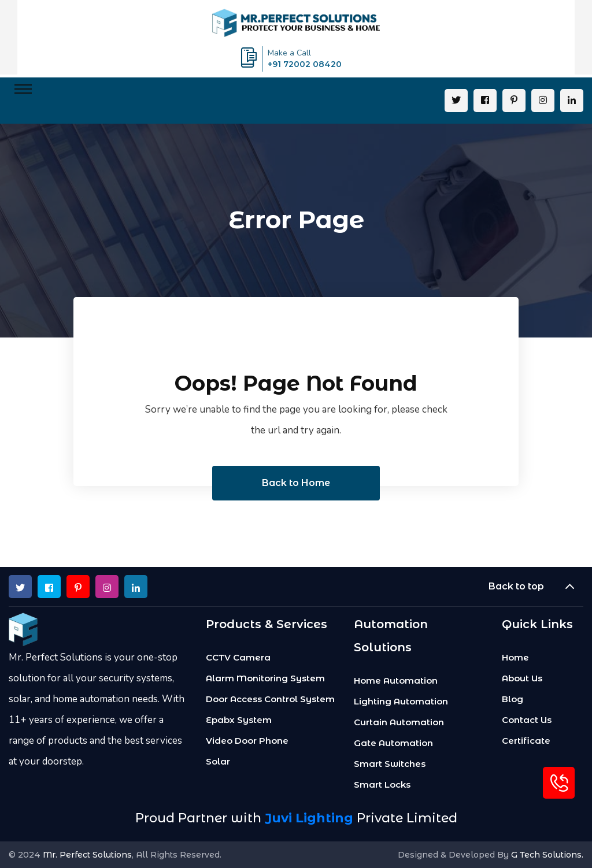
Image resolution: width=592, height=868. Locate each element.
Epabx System (239, 720)
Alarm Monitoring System (265, 678)
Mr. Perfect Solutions (87, 855)
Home (515, 658)
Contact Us (527, 720)
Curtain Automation (399, 722)
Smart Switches (390, 764)
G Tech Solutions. (547, 855)
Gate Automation (393, 743)
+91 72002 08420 (305, 64)
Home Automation (396, 681)
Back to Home (296, 483)
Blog (513, 699)
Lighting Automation (401, 702)
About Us (522, 678)
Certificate (526, 741)
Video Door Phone (247, 741)
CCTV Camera (238, 658)
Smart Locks (382, 785)
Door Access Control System (270, 699)
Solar (218, 762)
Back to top (536, 587)
